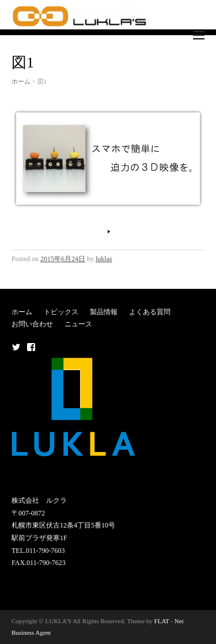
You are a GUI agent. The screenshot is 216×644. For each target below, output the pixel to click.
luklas (104, 259)
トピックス (61, 312)
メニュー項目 (16, 347)
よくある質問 (150, 312)
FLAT (162, 621)
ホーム (21, 81)
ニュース (78, 324)
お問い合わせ (32, 324)
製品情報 (104, 312)
